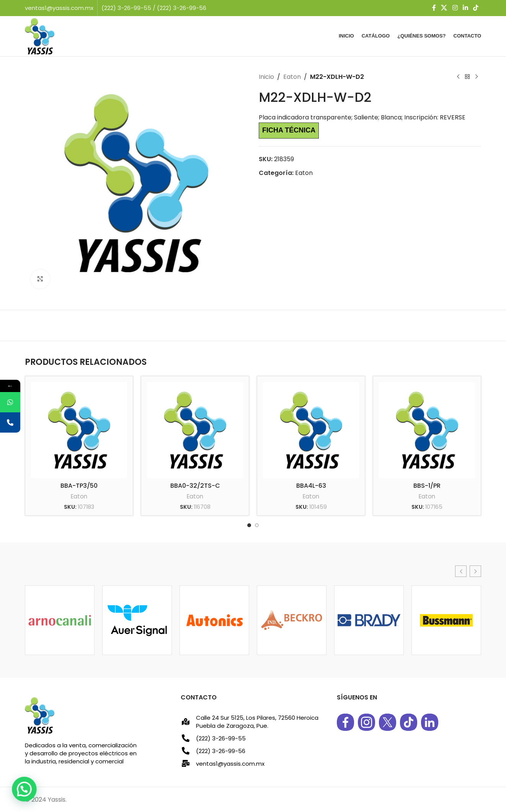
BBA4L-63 (311, 486)
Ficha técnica (289, 130)
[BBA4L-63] (311, 430)
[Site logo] (40, 36)
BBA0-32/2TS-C (195, 486)
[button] (461, 571)
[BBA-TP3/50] (79, 430)
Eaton (292, 77)
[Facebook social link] (434, 8)
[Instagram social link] (455, 8)
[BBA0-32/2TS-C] (195, 430)
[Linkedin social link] (465, 8)
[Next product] (477, 77)
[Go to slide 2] (257, 525)
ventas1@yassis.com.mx (59, 8)
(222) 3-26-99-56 (182, 8)
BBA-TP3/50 (79, 486)
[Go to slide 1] (249, 525)
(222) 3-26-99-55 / (129, 8)
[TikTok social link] (476, 8)
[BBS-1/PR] (427, 430)
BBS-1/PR (427, 486)
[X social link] (444, 8)
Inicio (266, 77)
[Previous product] (458, 77)
